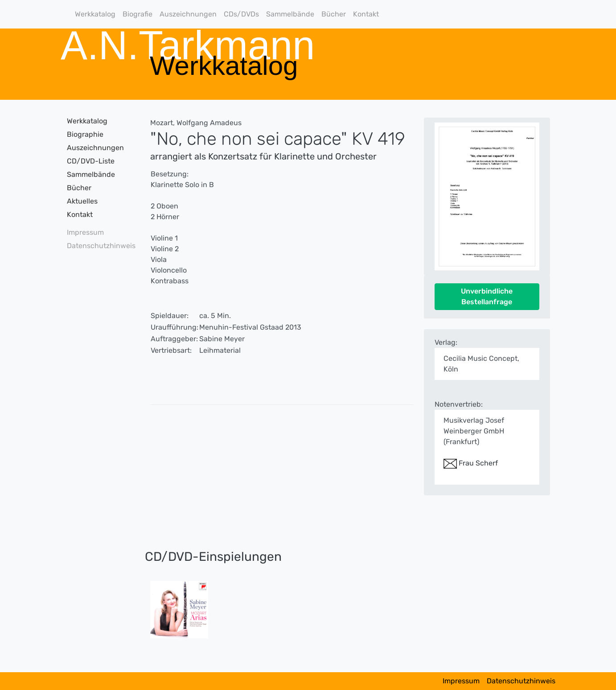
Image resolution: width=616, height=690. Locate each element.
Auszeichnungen (188, 14)
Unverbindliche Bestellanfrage (487, 296)
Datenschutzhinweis (98, 246)
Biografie (138, 14)
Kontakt (366, 14)
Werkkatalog (95, 14)
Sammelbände (290, 14)
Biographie (85, 134)
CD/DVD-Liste (91, 161)
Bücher (334, 14)
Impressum (85, 232)
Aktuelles (82, 201)
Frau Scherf (471, 463)
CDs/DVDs (241, 14)
